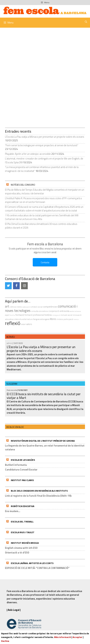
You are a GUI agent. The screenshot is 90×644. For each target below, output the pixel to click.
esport (7, 315)
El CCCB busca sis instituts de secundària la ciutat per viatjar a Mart (44, 396)
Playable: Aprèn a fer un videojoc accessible (28, 154)
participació (68, 319)
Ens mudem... (13, 511)
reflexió (13, 323)
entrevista (64, 311)
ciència (13, 307)
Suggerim (12, 384)
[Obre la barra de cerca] (86, 22)
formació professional (34, 315)
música (60, 319)
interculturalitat (20, 319)
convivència (43, 311)
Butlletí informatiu (16, 465)
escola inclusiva (75, 311)
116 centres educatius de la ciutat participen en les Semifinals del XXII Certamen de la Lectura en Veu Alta (42, 217)
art (7, 306)
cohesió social (36, 307)
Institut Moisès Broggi (25, 543)
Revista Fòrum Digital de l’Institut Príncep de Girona (43, 441)
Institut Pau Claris (22, 480)
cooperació (54, 311)
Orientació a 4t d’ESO (17, 553)
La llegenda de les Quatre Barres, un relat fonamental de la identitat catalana (45, 447)
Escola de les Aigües (23, 460)
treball (23, 324)
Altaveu (11, 337)
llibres (53, 319)
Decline (5, 641)
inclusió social (66, 315)
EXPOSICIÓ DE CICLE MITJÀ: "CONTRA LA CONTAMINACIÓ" (37, 568)
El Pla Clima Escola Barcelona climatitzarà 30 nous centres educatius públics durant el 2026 (41, 226)
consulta (35, 311)
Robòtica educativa (23, 506)
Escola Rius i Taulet (23, 532)
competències (50, 307)
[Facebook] (16, 286)
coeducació (26, 307)
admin (9, 343)
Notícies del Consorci (23, 185)
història (48, 315)
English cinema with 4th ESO (21, 548)
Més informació (63, 637)
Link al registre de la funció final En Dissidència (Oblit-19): (38, 496)
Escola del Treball (22, 522)
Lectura (30, 319)
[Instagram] (24, 286)
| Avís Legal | (14, 610)
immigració (56, 315)
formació (20, 315)
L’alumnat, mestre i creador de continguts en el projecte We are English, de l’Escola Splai (44, 160)
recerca (76, 319)
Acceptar (77, 637)
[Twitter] (8, 286)
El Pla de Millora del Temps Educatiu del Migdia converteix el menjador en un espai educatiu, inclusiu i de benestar (45, 192)
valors (29, 324)
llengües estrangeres (41, 319)
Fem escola (12, 390)
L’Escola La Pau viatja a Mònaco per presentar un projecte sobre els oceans (45, 137)
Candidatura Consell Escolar (21, 470)
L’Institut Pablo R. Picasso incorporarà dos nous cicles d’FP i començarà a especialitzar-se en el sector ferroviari (43, 200)
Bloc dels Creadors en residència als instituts (39, 491)
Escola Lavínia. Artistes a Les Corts (32, 563)
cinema (19, 307)
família (13, 315)
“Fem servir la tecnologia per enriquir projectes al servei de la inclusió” (42, 145)
